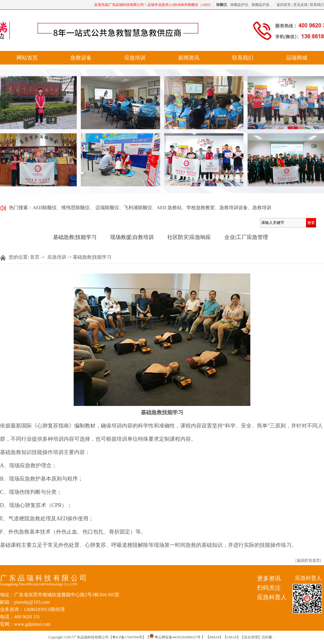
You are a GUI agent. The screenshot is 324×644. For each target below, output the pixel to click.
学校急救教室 (201, 208)
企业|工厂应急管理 (246, 237)
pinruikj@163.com (32, 602)
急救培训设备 (234, 208)
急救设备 (81, 58)
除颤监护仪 (240, 5)
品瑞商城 (297, 58)
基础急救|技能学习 (75, 237)
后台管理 (251, 637)
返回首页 (284, 5)
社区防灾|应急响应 (189, 237)
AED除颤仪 (45, 208)
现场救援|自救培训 (132, 237)
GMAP (232, 637)
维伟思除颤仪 (75, 208)
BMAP (214, 637)
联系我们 (317, 5)
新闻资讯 (189, 58)
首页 (35, 257)
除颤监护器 (261, 5)
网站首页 (27, 58)
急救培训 (262, 208)
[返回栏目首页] (308, 560)
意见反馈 (300, 5)
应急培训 (135, 58)
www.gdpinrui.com (32, 624)
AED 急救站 (169, 208)
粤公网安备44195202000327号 (175, 637)
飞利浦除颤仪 (138, 208)
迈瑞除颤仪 (107, 208)
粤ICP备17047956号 (127, 637)
